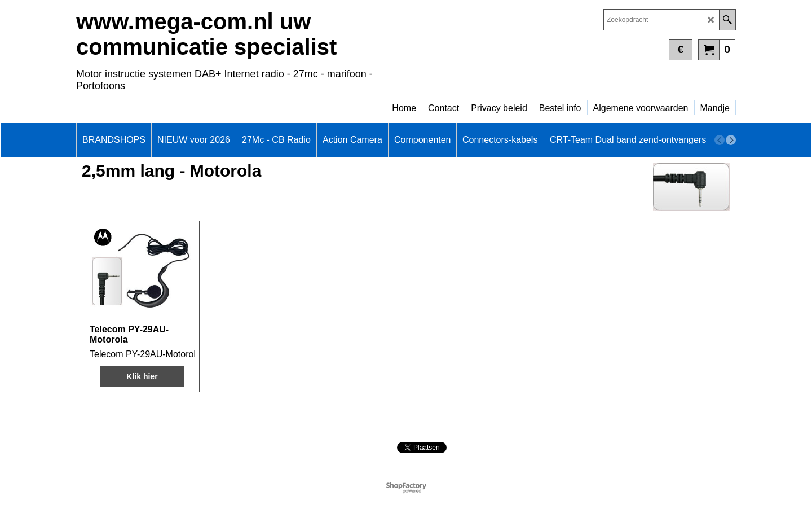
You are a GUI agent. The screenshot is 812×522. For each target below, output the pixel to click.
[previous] (720, 140)
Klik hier (142, 376)
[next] (731, 140)
